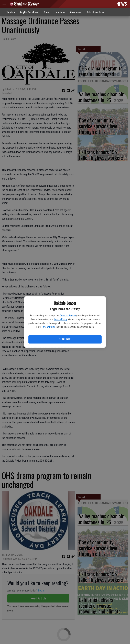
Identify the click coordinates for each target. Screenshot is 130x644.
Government (76, 12)
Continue (65, 339)
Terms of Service (68, 316)
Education (10, 12)
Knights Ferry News (29, 12)
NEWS (122, 4)
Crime (46, 12)
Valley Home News (96, 12)
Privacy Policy (60, 319)
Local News (60, 12)
